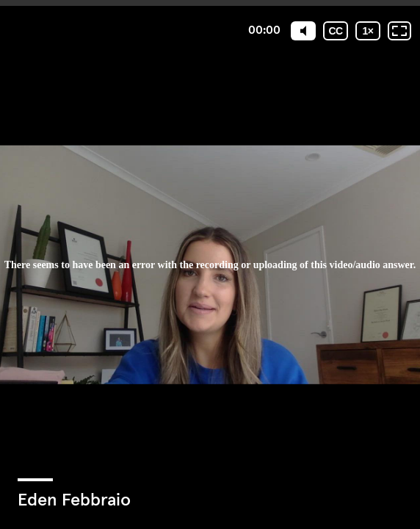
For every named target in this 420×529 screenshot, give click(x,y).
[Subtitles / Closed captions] (336, 31)
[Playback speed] (368, 31)
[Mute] (303, 31)
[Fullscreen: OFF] (399, 31)
